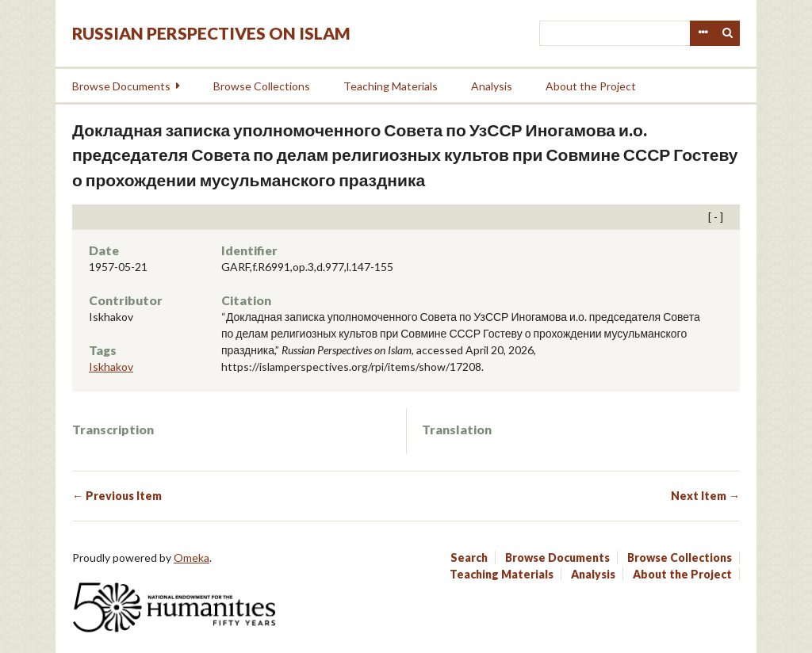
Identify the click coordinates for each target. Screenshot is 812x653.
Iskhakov (111, 367)
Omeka (192, 558)
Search (728, 33)
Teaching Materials (391, 86)
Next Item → (705, 496)
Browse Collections (262, 86)
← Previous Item (117, 496)
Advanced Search (703, 33)
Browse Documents (121, 86)
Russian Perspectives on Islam (211, 33)
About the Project (591, 86)
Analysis (492, 86)
